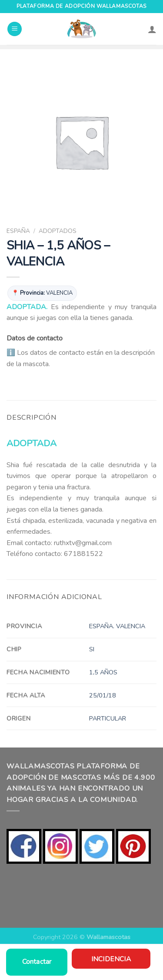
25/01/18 (103, 695)
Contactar (37, 962)
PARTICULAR (108, 718)
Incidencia (111, 959)
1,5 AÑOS (103, 672)
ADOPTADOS (58, 231)
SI (92, 649)
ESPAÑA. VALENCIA (117, 626)
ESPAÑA (18, 231)
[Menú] (15, 29)
